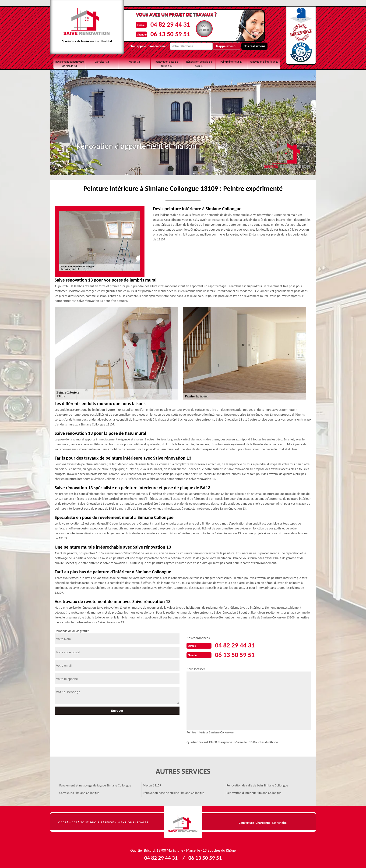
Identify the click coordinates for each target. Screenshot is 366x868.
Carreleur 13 (102, 62)
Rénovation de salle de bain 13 (199, 64)
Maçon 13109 (152, 785)
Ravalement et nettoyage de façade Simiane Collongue (95, 785)
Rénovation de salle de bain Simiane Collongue (257, 785)
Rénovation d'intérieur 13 (264, 62)
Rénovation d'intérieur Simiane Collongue (254, 792)
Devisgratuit (204, 28)
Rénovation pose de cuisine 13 (167, 64)
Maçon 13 (134, 62)
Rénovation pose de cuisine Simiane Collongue (174, 792)
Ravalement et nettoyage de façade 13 (69, 64)
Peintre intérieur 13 (231, 62)
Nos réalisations (252, 46)
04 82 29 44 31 (169, 24)
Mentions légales (133, 822)
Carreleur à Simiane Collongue (79, 792)
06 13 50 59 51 (169, 34)
